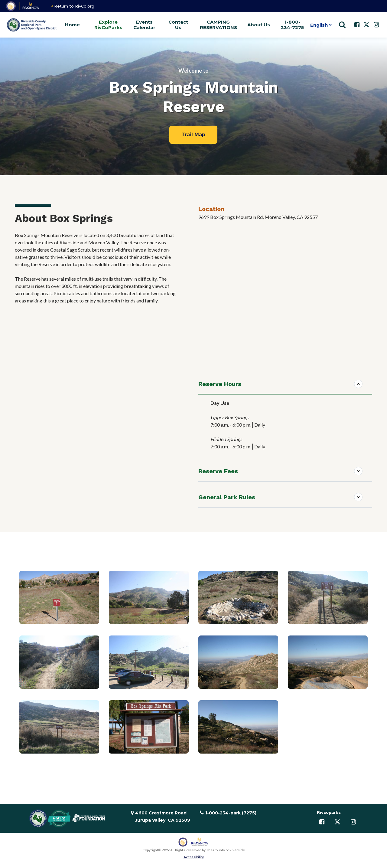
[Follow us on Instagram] (376, 25)
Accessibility (194, 857)
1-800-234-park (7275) (231, 813)
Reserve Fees (218, 471)
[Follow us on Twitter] (366, 25)
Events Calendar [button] (144, 25)
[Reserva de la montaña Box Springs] (285, 296)
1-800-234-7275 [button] (292, 25)
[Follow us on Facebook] (357, 25)
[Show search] (342, 25)
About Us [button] (259, 25)
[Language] (320, 25)
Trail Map (193, 135)
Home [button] (72, 25)
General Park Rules (227, 497)
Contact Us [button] (178, 25)
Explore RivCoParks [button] (108, 25)
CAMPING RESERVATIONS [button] (218, 25)
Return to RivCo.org (74, 6)
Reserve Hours (220, 384)
